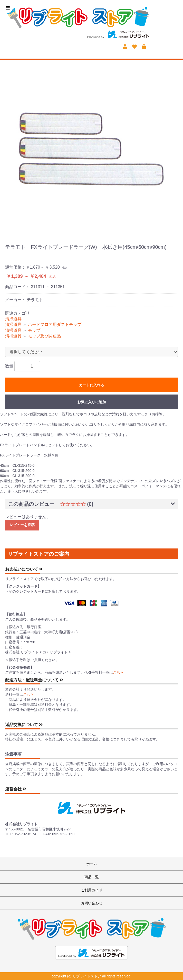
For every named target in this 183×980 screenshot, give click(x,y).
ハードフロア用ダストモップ (55, 324)
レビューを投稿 (22, 525)
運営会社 (16, 789)
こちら (118, 672)
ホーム (92, 864)
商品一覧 (92, 877)
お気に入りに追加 (92, 402)
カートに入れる (92, 385)
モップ (34, 330)
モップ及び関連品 (44, 336)
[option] (92, 149)
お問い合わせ (92, 903)
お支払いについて (24, 569)
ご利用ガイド (92, 890)
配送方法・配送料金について (34, 680)
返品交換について (24, 725)
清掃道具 (13, 319)
